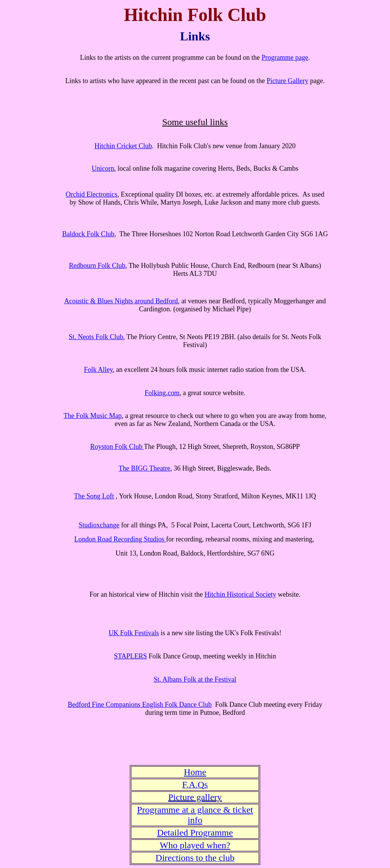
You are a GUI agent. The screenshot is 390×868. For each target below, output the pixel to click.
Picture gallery (195, 797)
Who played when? (195, 845)
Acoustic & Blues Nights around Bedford (121, 301)
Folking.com (162, 393)
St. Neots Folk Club (96, 337)
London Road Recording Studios (120, 539)
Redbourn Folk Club (97, 266)
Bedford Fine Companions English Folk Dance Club (140, 705)
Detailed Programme (195, 833)
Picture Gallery (287, 81)
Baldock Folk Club (88, 234)
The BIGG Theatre (144, 468)
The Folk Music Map (93, 416)
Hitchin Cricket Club (123, 146)
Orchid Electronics (92, 194)
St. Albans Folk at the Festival (195, 679)
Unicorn (103, 168)
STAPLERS (130, 656)
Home (195, 772)
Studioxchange (99, 525)
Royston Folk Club (117, 447)
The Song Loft (94, 496)
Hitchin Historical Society (240, 594)
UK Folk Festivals (134, 633)
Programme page (285, 58)
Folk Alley (98, 370)
